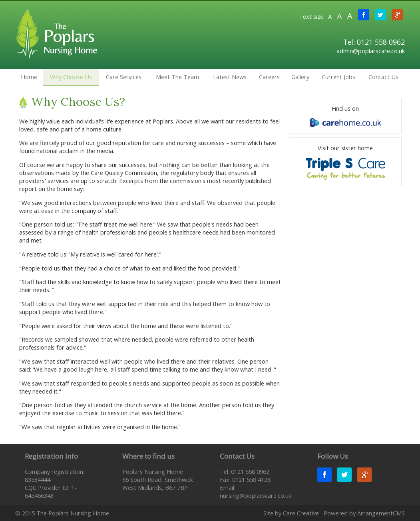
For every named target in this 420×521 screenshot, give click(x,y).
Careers (269, 77)
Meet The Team (177, 77)
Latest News (230, 77)
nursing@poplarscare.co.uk (256, 495)
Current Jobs (338, 77)
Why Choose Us (71, 77)
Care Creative (301, 513)
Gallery (300, 77)
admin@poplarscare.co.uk (371, 51)
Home (29, 77)
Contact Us (383, 77)
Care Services (124, 77)
